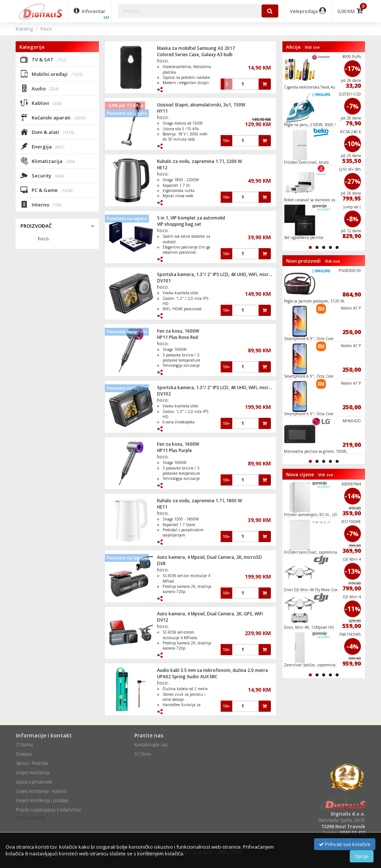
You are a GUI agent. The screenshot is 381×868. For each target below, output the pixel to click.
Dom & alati (47, 132)
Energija (42, 146)
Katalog (24, 29)
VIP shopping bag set (179, 224)
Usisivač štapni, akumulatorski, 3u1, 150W (201, 105)
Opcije (362, 856)
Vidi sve (312, 47)
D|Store (143, 754)
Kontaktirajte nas (151, 745)
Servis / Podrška (32, 763)
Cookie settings (31, 818)
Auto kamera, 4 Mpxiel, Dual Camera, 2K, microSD (209, 557)
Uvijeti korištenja (33, 773)
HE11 (162, 507)
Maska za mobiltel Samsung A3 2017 (196, 48)
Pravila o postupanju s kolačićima (48, 810)
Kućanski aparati (53, 117)
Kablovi (41, 103)
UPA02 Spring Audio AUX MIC (187, 677)
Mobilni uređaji (52, 74)
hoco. (47, 29)
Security (42, 175)
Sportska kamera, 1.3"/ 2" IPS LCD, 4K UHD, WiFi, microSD (217, 274)
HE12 (162, 168)
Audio (39, 88)
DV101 (164, 281)
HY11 (162, 111)
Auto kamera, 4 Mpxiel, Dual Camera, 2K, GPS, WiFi (210, 614)
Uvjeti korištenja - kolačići (41, 791)
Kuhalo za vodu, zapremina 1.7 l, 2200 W (199, 161)
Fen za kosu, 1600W (178, 331)
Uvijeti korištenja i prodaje (42, 800)
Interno (41, 204)
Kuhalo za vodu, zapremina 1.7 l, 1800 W (199, 501)
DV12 (163, 620)
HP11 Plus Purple (175, 450)
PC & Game (47, 190)
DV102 (164, 394)
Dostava (24, 754)
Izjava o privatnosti (34, 782)
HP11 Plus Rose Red (177, 337)
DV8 (161, 563)
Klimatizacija (48, 161)
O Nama (24, 745)
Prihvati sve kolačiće (345, 844)
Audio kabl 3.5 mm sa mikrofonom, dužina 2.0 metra (212, 670)
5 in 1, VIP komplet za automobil (191, 218)
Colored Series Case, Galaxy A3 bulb (195, 55)
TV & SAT (43, 59)
